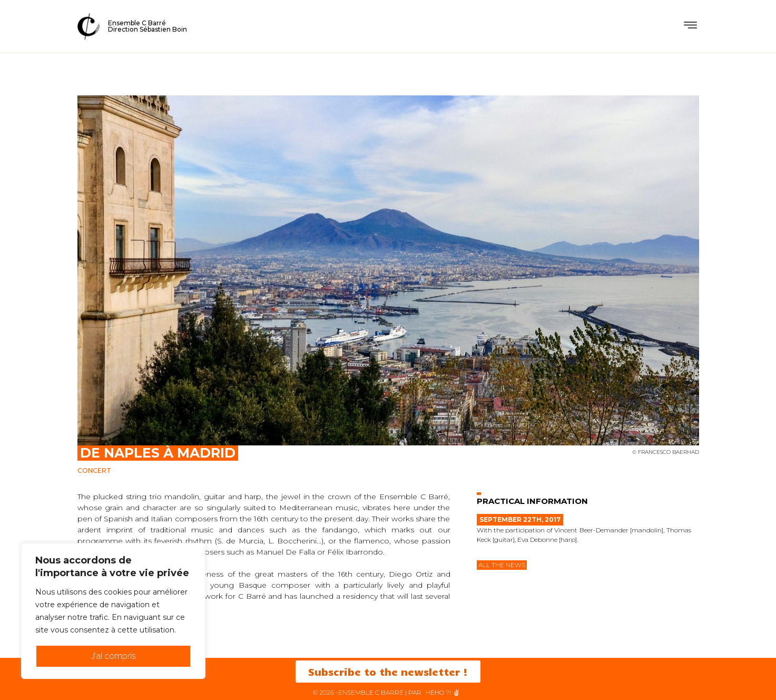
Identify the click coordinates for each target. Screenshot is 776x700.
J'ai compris (114, 656)
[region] (113, 611)
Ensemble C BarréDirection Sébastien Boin (148, 26)
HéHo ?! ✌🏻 (443, 692)
